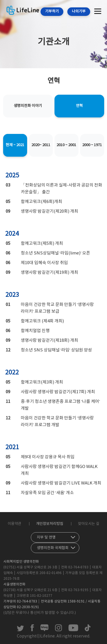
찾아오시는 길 (89, 524)
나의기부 (79, 12)
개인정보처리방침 (50, 524)
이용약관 (15, 524)
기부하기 (52, 12)
